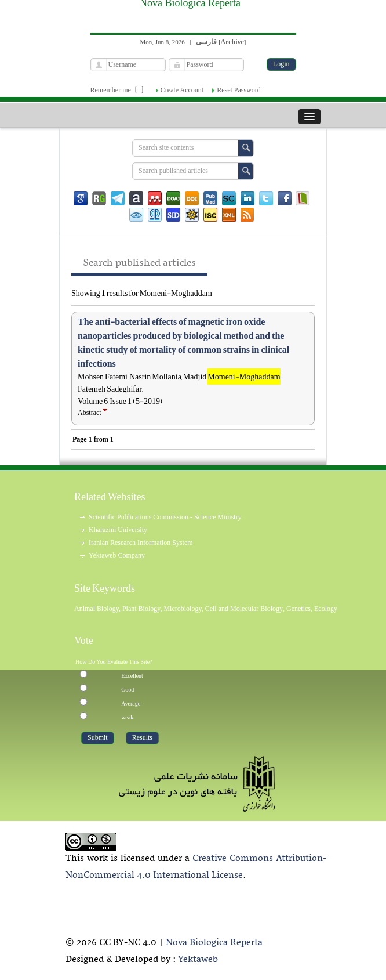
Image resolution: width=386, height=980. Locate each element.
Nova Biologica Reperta (214, 943)
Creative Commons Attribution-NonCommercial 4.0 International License (196, 867)
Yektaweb (198, 960)
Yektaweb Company (117, 555)
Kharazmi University (118, 530)
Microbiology (182, 609)
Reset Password (239, 90)
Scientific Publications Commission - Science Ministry (165, 517)
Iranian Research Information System (141, 543)
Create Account (182, 90)
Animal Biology (96, 609)
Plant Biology (141, 609)
